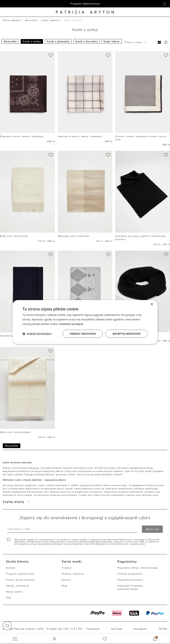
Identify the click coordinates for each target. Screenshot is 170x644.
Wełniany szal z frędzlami (74, 236)
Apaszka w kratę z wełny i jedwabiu (80, 136)
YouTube (117, 629)
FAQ (9, 598)
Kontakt (11, 568)
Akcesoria (31, 20)
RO (80, 629)
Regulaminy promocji (130, 580)
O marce (67, 568)
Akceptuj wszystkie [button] (126, 333)
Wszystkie (10, 41)
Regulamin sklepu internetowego (138, 568)
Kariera (66, 580)
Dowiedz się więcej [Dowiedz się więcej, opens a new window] (71, 324)
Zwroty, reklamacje (18, 586)
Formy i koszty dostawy (20, 580)
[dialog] (85, 322)
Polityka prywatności (130, 574)
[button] (7, 626)
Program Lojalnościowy (20, 574)
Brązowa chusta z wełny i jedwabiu (22, 136)
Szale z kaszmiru (86, 41)
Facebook (93, 629)
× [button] (152, 304)
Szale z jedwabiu (58, 41)
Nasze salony (14, 592)
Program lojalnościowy (85, 4)
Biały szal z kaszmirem (14, 236)
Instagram (141, 629)
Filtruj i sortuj (136, 42)
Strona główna (12, 20)
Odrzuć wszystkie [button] (83, 333)
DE (66, 629)
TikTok (163, 629)
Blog (64, 586)
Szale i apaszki (51, 20)
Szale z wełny (32, 41)
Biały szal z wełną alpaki (15, 432)
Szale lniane (111, 41)
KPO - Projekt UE (50, 629)
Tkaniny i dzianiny (73, 574)
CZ (73, 629)
